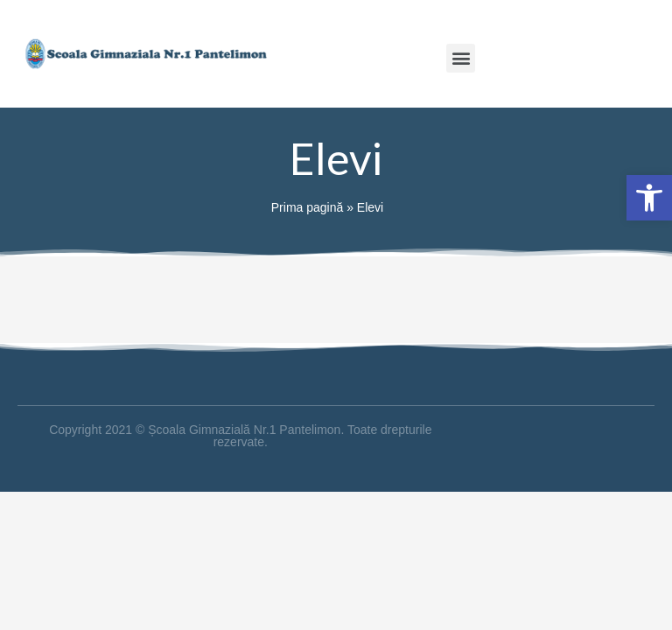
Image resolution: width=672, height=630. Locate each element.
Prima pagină (308, 207)
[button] (461, 58)
